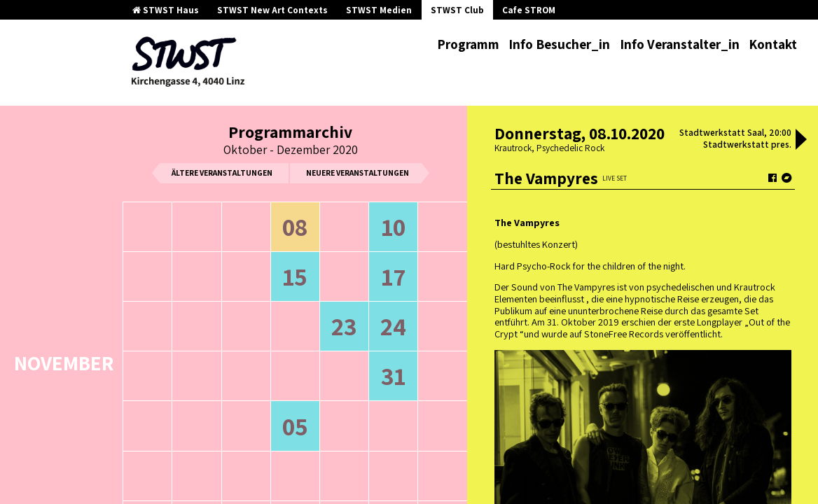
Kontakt (773, 44)
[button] (801, 141)
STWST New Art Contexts (272, 10)
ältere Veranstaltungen (222, 173)
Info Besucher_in (559, 44)
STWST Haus (166, 10)
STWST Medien (379, 10)
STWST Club (457, 10)
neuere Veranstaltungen (358, 173)
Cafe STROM (529, 10)
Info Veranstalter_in (680, 44)
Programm (468, 44)
